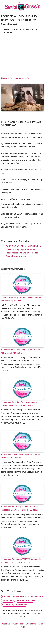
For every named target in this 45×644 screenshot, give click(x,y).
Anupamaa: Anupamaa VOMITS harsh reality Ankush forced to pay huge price (21, 561)
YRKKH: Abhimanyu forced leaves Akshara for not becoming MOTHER (22, 299)
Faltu (12, 78)
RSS (23, 627)
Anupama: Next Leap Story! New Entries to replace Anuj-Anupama (20, 351)
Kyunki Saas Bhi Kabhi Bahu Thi (27, 596)
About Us (6, 624)
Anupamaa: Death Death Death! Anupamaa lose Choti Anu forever (21, 456)
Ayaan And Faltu (24, 78)
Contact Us (31, 624)
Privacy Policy (18, 624)
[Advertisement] (22, 54)
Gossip (4, 78)
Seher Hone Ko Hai (25, 600)
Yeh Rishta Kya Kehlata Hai (14, 604)
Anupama (6, 596)
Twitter (40, 624)
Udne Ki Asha (8, 600)
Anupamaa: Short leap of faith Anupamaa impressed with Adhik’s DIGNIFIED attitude (20, 508)
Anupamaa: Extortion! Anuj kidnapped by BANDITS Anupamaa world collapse (19, 404)
